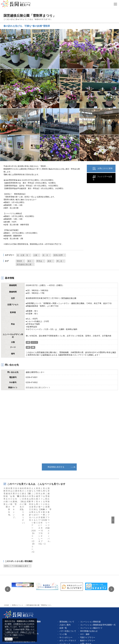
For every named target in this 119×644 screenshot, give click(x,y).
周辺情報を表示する (56, 467)
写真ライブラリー (88, 597)
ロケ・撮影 (85, 593)
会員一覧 (63, 587)
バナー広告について (68, 590)
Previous (8, 548)
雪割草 (19, 261)
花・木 (45, 255)
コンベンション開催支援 (90, 581)
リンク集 (63, 593)
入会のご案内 (65, 584)
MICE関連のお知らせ (89, 590)
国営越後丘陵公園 (24, 264)
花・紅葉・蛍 (23, 255)
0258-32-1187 (14, 590)
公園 (35, 255)
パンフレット (65, 603)
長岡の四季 (58, 255)
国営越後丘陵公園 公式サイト (38, 387)
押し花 (59, 261)
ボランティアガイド (68, 600)
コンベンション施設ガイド (91, 587)
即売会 (39, 261)
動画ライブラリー (88, 600)
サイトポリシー (66, 597)
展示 (29, 261)
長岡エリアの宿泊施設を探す (16, 525)
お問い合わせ (86, 603)
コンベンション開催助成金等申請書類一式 (98, 584)
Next (111, 548)
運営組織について (67, 581)
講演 (49, 261)
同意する (9, 639)
